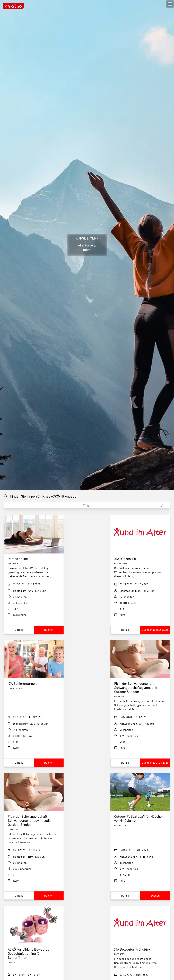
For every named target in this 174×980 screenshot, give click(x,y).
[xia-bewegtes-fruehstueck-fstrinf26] (140, 949)
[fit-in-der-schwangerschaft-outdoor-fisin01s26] (140, 687)
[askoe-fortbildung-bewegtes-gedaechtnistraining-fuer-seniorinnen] (34, 953)
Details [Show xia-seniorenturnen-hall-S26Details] (19, 762)
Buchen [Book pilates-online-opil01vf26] (49, 630)
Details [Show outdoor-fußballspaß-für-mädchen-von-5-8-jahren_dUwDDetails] (125, 895)
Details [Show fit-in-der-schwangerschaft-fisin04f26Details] (19, 895)
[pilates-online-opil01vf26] (34, 559)
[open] (170, 4)
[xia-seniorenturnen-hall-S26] (34, 683)
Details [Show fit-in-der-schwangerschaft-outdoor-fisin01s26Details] (125, 762)
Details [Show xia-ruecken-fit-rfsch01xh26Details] (125, 630)
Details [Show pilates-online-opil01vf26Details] (19, 630)
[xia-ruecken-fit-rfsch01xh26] (140, 559)
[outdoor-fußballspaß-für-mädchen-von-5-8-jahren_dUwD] (140, 818)
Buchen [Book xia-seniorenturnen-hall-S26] (49, 762)
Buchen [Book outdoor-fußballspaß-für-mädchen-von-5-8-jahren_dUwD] (155, 895)
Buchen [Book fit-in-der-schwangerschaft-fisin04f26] (49, 895)
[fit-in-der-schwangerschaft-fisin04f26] (34, 820)
